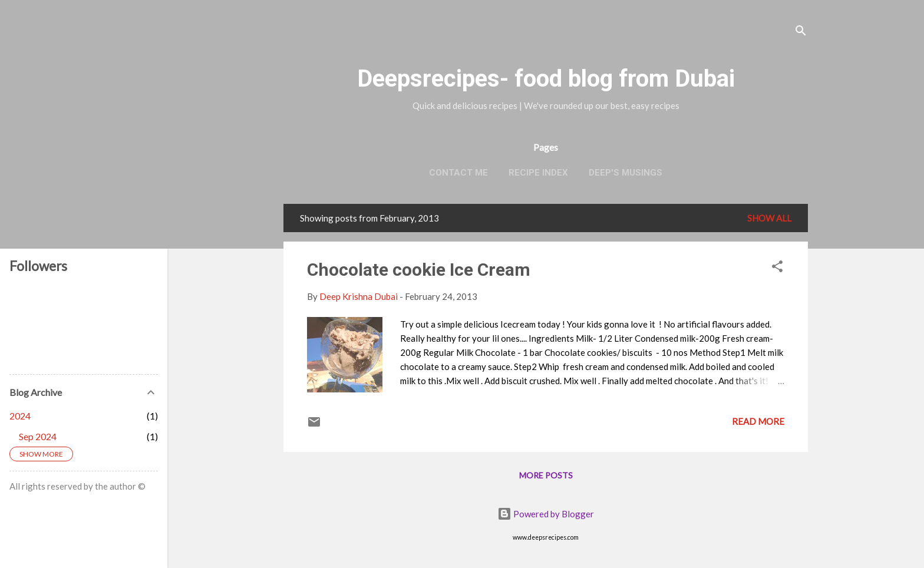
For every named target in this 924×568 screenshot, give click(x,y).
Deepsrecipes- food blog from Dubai (546, 79)
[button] (777, 268)
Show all (769, 218)
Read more (758, 421)
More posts (546, 475)
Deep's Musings (626, 173)
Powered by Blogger (546, 514)
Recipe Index (538, 173)
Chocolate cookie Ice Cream (419, 270)
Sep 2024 (38, 436)
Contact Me (458, 173)
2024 (20, 416)
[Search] (801, 32)
